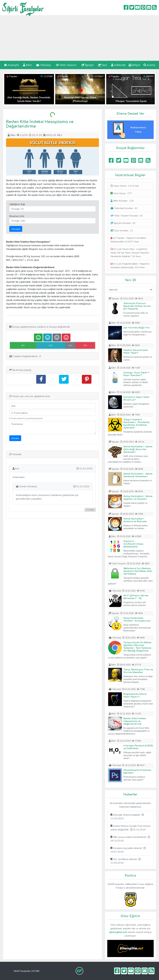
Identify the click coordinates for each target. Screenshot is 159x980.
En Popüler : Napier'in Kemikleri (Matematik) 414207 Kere (128, 240)
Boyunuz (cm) (17, 216)
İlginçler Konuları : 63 (123, 223)
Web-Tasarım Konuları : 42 (127, 216)
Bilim (27, 65)
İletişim (135, 65)
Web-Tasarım (66, 65)
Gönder (15, 438)
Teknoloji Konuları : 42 (124, 208)
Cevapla (90, 510)
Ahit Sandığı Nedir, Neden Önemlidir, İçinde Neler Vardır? (29, 99)
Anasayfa (11, 65)
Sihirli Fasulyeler (23, 8)
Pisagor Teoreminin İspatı (131, 101)
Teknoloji (43, 65)
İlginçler (88, 65)
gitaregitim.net (118, 932)
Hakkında (118, 65)
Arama (149, 65)
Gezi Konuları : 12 (122, 230)
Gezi (102, 65)
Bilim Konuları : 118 (122, 201)
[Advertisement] (79, 38)
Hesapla (16, 229)
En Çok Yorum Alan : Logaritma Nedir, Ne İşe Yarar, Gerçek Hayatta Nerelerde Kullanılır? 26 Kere (130, 253)
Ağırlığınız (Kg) (17, 204)
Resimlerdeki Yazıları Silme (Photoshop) (80, 99)
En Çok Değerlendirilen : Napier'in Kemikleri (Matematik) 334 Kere (130, 266)
